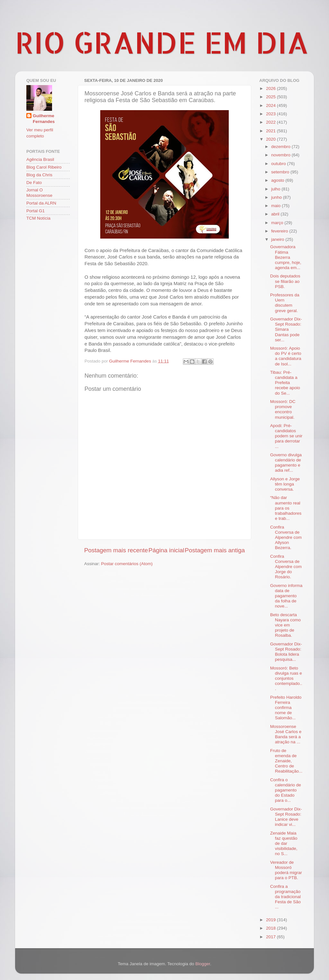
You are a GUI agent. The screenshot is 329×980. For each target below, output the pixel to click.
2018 (271, 928)
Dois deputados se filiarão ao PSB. (285, 281)
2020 (271, 139)
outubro (279, 164)
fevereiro (280, 231)
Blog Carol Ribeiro (44, 167)
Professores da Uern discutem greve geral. (285, 303)
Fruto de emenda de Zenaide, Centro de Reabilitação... (286, 761)
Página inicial (166, 550)
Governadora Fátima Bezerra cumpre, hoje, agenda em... (286, 257)
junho (277, 197)
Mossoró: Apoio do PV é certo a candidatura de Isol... (286, 356)
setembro (281, 172)
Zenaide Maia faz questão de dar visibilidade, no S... (284, 844)
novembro (281, 155)
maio (276, 206)
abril (276, 214)
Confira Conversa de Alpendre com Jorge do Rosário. (286, 567)
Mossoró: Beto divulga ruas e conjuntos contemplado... (286, 678)
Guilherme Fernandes (44, 119)
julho (276, 189)
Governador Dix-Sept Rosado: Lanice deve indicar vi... (286, 817)
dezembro (281, 147)
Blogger (203, 964)
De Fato (34, 183)
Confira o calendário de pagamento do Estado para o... (286, 790)
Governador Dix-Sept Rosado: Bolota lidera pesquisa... (286, 652)
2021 (271, 131)
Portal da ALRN (41, 203)
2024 (271, 105)
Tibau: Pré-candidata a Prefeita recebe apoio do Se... (285, 383)
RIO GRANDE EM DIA (162, 42)
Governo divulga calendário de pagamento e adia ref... (286, 463)
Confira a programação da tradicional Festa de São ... (285, 897)
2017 (271, 937)
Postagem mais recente (116, 550)
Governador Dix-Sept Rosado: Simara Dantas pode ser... (286, 329)
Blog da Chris (39, 175)
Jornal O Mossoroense (39, 192)
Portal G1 (36, 211)
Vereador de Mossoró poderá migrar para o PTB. (286, 870)
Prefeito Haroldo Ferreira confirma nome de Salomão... (286, 708)
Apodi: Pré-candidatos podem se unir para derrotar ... (286, 436)
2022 (271, 122)
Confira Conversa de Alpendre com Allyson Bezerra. (286, 538)
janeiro (278, 239)
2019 (271, 920)
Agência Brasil (40, 159)
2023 (271, 114)
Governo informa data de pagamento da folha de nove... (286, 596)
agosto (278, 180)
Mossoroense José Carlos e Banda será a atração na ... (286, 734)
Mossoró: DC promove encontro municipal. (283, 409)
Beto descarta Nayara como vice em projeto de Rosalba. (285, 625)
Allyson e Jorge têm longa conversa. (285, 484)
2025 (271, 97)
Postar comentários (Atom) (127, 564)
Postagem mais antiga (215, 550)
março (278, 223)
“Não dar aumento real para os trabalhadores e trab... (286, 508)
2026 (271, 88)
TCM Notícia (38, 218)
